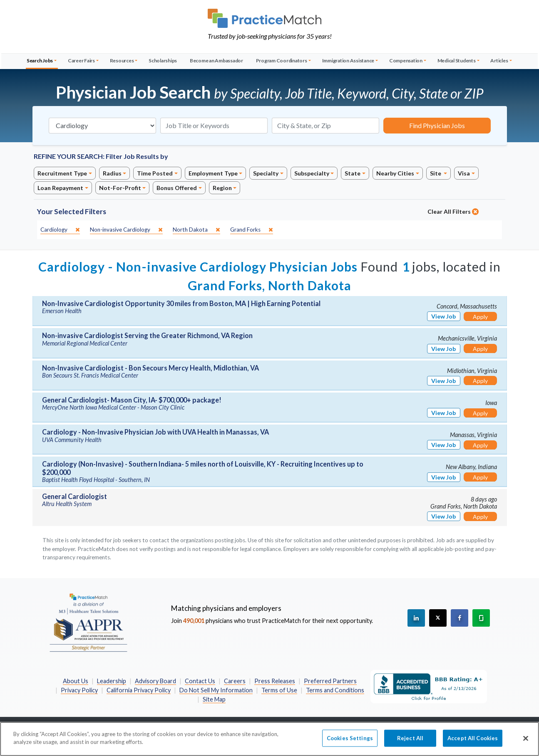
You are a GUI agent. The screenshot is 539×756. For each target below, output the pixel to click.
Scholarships (163, 61)
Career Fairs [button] (81, 61)
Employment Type (213, 173)
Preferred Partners (330, 681)
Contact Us (200, 681)
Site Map (214, 699)
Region (222, 188)
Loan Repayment (60, 188)
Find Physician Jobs (437, 125)
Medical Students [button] (457, 61)
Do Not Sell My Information (216, 690)
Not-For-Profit (120, 188)
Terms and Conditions (335, 690)
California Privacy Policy (139, 690)
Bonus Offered (177, 188)
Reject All (410, 743)
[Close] (526, 743)
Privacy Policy (79, 690)
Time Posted (155, 173)
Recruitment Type (62, 173)
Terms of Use (279, 690)
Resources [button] (122, 61)
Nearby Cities (395, 173)
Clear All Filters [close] (453, 211)
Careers (235, 681)
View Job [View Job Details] (443, 316)
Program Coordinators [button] (282, 61)
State (353, 173)
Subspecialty (312, 173)
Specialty (266, 173)
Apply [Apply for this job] (480, 317)
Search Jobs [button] (40, 61)
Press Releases (275, 681)
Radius (112, 173)
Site (436, 173)
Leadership (112, 681)
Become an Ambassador (216, 61)
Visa (464, 173)
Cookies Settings (350, 743)
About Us (76, 681)
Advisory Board (155, 681)
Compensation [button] (406, 61)
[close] (60, 230)
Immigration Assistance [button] (348, 61)
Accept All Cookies (473, 743)
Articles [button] (499, 61)
